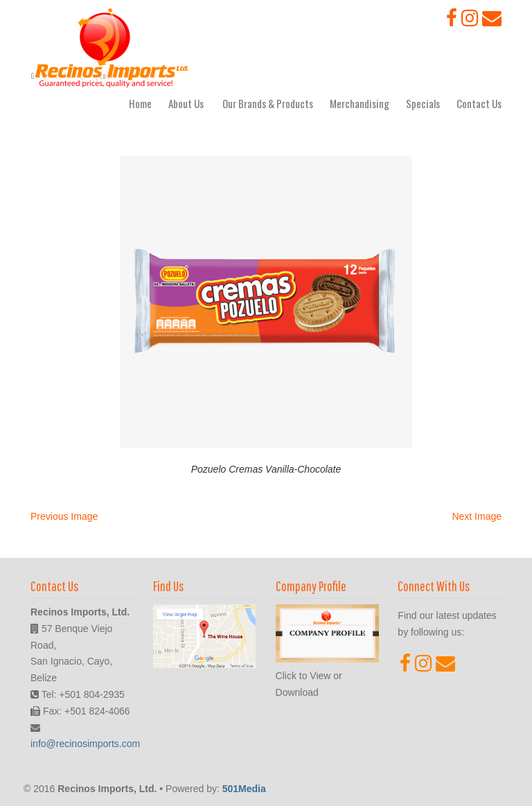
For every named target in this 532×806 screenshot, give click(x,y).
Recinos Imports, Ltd (112, 48)
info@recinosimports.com (85, 744)
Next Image (477, 516)
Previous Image (64, 516)
